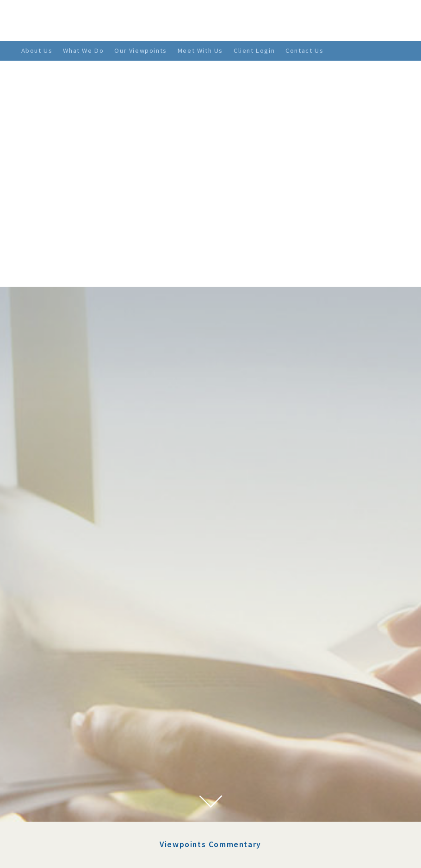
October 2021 (65, 746)
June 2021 (59, 780)
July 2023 (59, 622)
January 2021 (65, 814)
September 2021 (69, 757)
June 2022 (59, 667)
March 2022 (62, 701)
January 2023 (65, 645)
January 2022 (65, 723)
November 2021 (68, 735)
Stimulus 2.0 (188, 610)
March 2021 (62, 802)
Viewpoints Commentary (210, 558)
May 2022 (59, 679)
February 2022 (66, 712)
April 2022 (60, 690)
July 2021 (59, 768)
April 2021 (60, 791)
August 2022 (63, 656)
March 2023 (62, 634)
